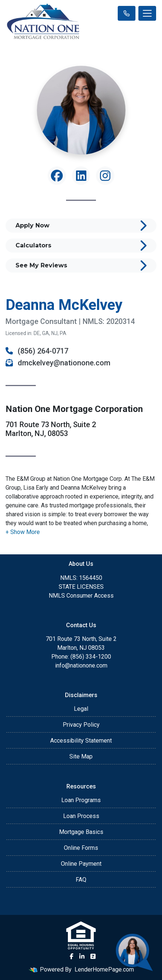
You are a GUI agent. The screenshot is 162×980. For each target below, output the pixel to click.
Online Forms (81, 848)
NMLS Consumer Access (81, 596)
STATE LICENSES (81, 587)
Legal (81, 709)
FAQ (81, 880)
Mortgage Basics (81, 832)
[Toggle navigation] (147, 13)
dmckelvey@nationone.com (58, 363)
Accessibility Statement (81, 741)
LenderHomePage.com (104, 969)
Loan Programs (81, 800)
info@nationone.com (81, 665)
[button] (23, 532)
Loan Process (81, 816)
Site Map (81, 756)
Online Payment (81, 864)
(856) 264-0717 (37, 351)
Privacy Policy (81, 725)
